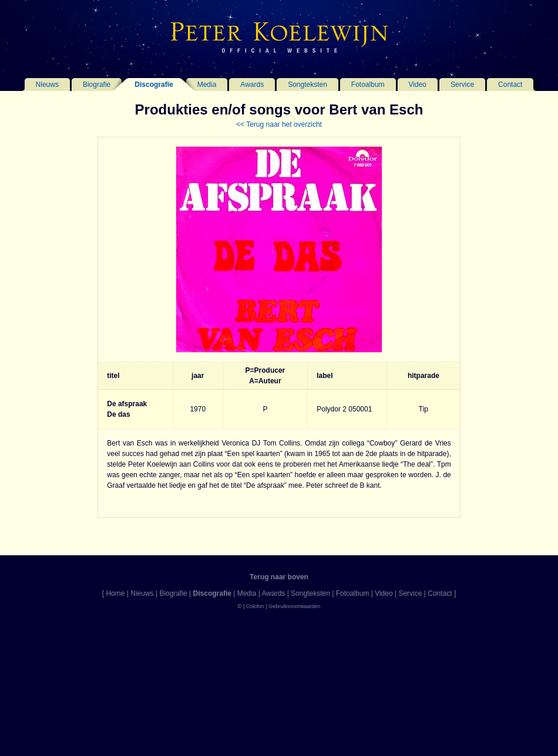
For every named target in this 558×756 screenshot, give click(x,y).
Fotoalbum (368, 85)
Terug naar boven (279, 577)
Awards (252, 85)
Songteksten (307, 85)
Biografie (97, 85)
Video (418, 85)
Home (115, 593)
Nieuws (47, 85)
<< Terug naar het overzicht (279, 124)
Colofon (255, 606)
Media (207, 85)
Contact (510, 85)
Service (462, 85)
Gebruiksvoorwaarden (294, 606)
